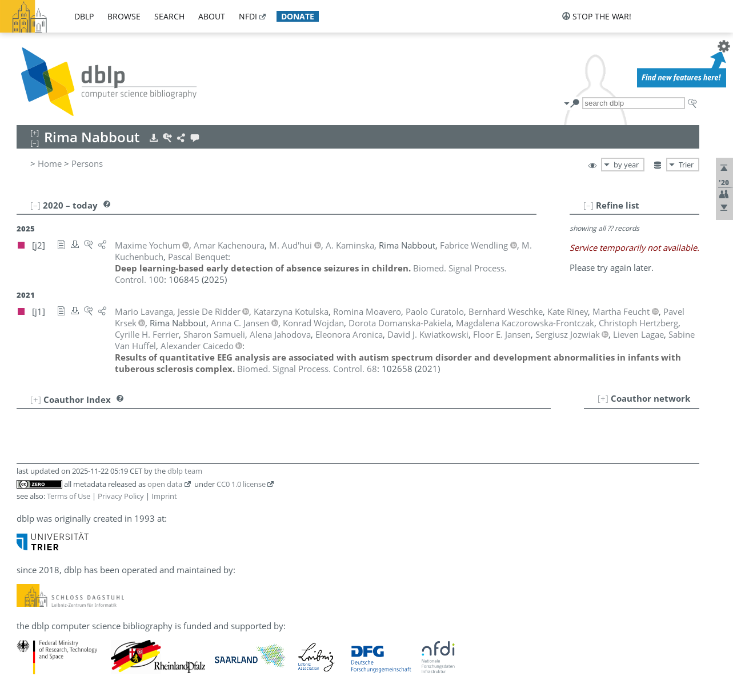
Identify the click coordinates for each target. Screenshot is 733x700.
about (212, 16)
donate (298, 16)
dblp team (185, 471)
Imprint (164, 496)
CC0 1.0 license (241, 484)
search (169, 16)
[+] (603, 398)
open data (165, 484)
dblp (84, 16)
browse (124, 16)
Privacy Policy (121, 496)
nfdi (248, 16)
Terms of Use (69, 496)
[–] (588, 205)
